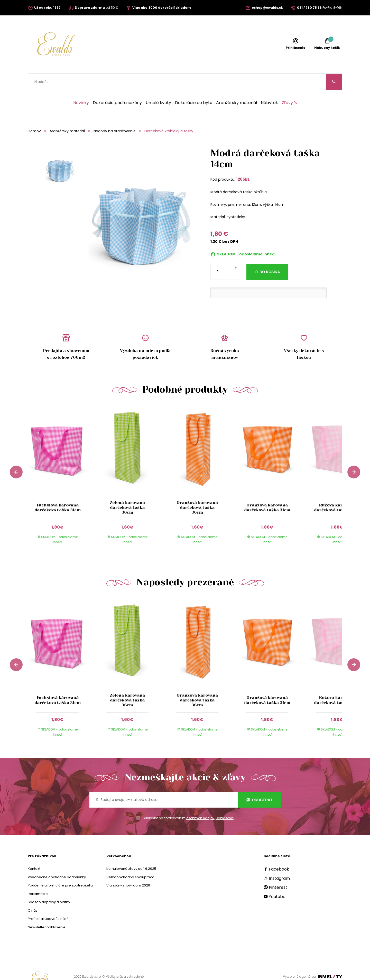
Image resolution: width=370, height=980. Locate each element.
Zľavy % (289, 87)
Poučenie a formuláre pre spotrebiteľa (60, 869)
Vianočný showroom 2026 (128, 869)
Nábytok (269, 87)
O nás (33, 894)
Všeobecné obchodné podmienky (57, 861)
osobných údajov (200, 802)
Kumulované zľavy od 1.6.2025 (131, 852)
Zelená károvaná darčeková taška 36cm (127, 491)
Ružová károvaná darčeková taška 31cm (337, 491)
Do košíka (270, 256)
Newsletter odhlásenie (47, 911)
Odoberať (259, 784)
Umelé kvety (158, 87)
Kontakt (34, 852)
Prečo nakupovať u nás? (48, 903)
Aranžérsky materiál (237, 87)
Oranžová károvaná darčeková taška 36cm (197, 491)
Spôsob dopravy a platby (49, 886)
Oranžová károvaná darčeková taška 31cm (267, 491)
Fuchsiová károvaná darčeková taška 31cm (58, 491)
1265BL (243, 163)
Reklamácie (38, 878)
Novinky (81, 87)
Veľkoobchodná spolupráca (130, 861)
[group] (63, 463)
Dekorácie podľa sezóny (117, 87)
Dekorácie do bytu (194, 87)
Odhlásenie (225, 802)
